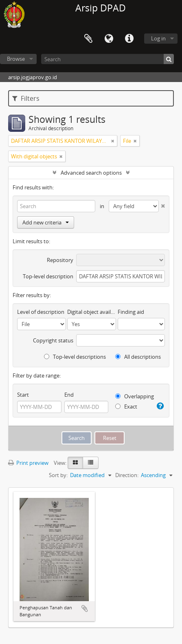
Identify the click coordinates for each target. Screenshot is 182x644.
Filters (26, 98)
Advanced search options (91, 173)
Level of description (41, 312)
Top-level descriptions (75, 357)
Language (109, 39)
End (69, 395)
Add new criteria (46, 222)
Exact (126, 406)
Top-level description (48, 276)
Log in (158, 38)
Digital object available (92, 312)
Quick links (129, 39)
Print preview (28, 463)
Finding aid (131, 312)
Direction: (127, 475)
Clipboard (88, 39)
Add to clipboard (85, 608)
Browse (16, 59)
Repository (60, 260)
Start (23, 395)
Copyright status (53, 340)
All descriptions (138, 357)
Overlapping (135, 396)
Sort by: (58, 475)
